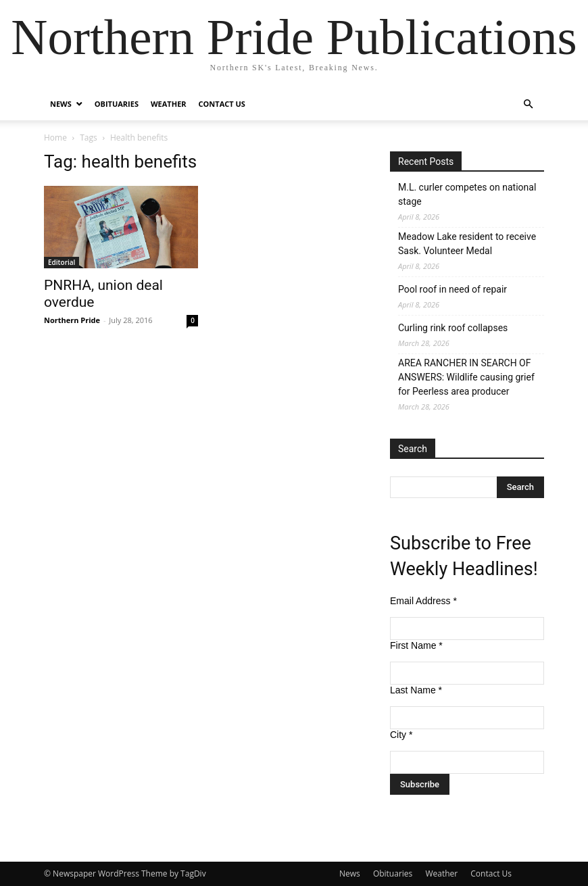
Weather (169, 104)
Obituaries (117, 104)
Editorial (62, 262)
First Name (416, 645)
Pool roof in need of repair (452, 289)
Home (55, 138)
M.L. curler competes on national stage (467, 194)
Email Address (423, 601)
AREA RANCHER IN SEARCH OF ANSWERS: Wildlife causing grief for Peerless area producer (466, 377)
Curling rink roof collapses (453, 328)
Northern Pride (72, 320)
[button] (528, 104)
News (61, 104)
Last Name (416, 690)
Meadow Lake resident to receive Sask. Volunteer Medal (467, 244)
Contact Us (222, 104)
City (401, 735)
